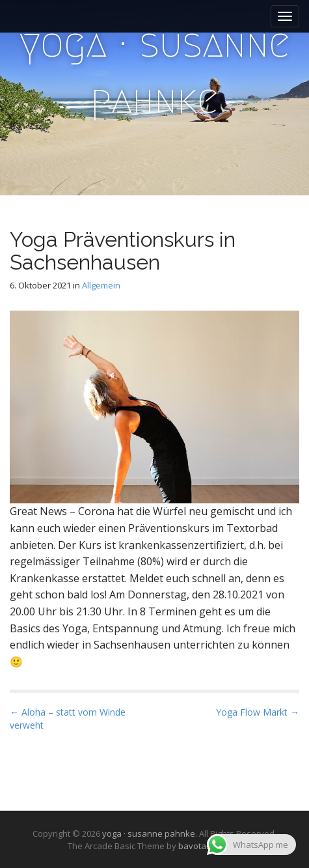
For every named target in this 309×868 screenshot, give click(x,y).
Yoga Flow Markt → (258, 712)
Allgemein (101, 285)
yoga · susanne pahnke (155, 71)
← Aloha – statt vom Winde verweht (68, 719)
